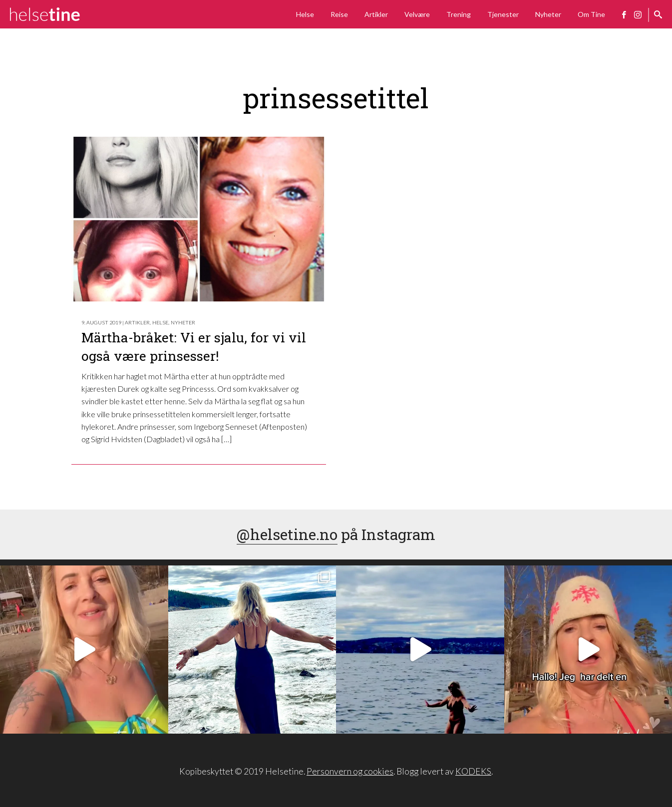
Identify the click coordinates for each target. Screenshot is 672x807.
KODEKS (473, 771)
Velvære (417, 14)
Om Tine (591, 14)
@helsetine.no (287, 534)
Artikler (376, 14)
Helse (305, 14)
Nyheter (548, 14)
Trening (459, 14)
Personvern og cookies (350, 771)
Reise (339, 14)
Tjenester (503, 14)
